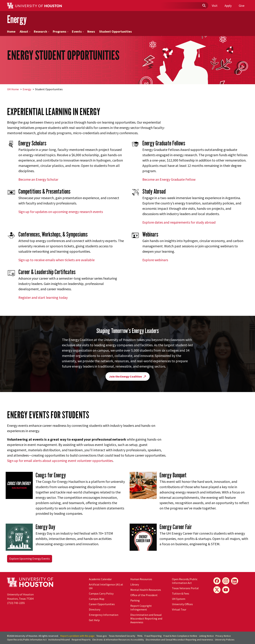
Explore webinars (155, 260)
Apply (228, 6)
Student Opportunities (115, 31)
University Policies (225, 640)
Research (42, 31)
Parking (135, 600)
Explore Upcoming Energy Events (30, 559)
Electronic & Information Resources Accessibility (118, 640)
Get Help (94, 620)
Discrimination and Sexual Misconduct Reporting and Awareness (146, 618)
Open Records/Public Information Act (185, 581)
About (25, 31)
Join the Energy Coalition (128, 376)
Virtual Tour (179, 609)
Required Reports (81, 640)
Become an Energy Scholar (38, 179)
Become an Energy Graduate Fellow (169, 179)
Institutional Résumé (59, 640)
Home (11, 31)
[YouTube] (226, 590)
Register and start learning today (43, 297)
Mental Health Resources (146, 590)
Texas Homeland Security (122, 636)
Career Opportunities (102, 604)
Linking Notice (206, 636)
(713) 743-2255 (16, 603)
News (91, 31)
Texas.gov (102, 636)
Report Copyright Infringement (141, 608)
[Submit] (204, 6)
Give (242, 6)
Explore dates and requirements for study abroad (179, 222)
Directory (95, 609)
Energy (17, 19)
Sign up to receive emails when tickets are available (56, 260)
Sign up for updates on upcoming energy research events (61, 212)
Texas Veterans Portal (185, 588)
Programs (61, 31)
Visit (215, 6)
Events (78, 31)
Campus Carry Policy (101, 593)
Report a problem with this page (77, 636)
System (179, 599)
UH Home (13, 89)
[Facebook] (217, 581)
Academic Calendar (100, 579)
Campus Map (97, 599)
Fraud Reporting (153, 636)
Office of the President (144, 595)
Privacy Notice (223, 636)
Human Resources (141, 579)
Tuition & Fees (181, 593)
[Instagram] (226, 581)
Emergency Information (104, 615)
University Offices (182, 604)
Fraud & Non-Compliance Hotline (180, 636)
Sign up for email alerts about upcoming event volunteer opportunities (60, 461)
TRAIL (140, 636)
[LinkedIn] (235, 581)
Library (135, 584)
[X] (217, 590)
